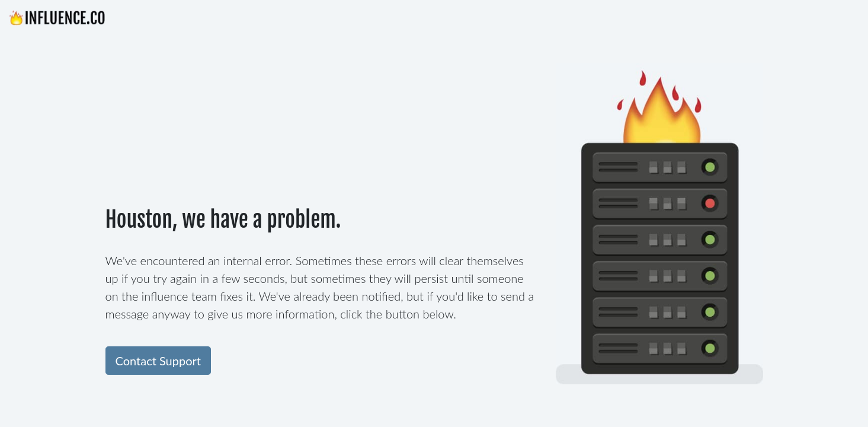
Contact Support (158, 361)
